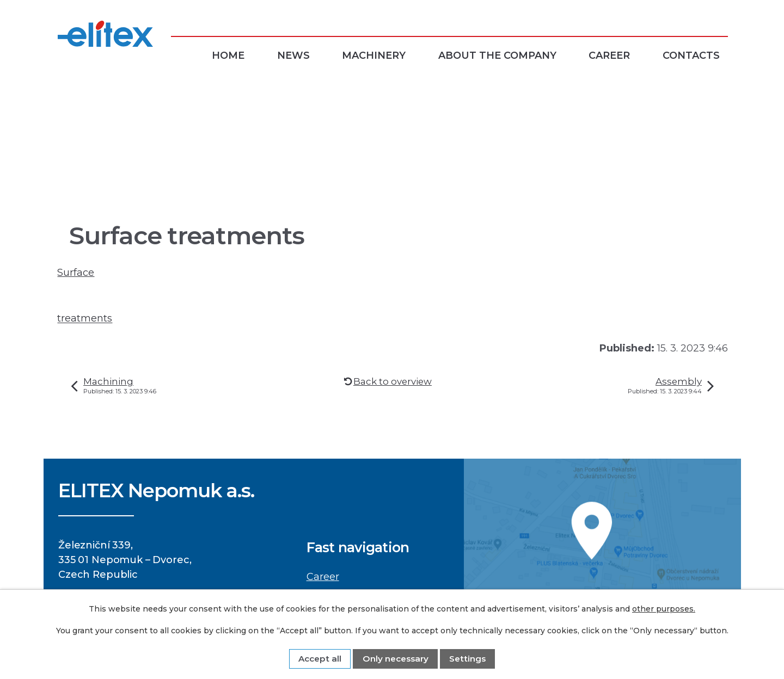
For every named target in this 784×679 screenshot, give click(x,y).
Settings (467, 659)
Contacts (691, 55)
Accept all (320, 659)
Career (609, 55)
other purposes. (664, 609)
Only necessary (396, 659)
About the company (497, 55)
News (293, 55)
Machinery (374, 55)
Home (228, 55)
